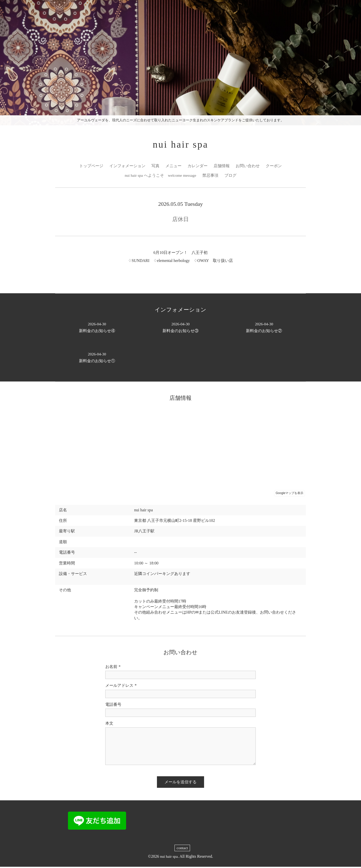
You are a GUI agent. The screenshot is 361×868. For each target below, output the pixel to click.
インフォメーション (127, 167)
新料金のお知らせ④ (97, 328)
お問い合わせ (248, 167)
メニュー (173, 167)
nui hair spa (181, 145)
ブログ (231, 176)
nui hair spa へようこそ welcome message (161, 176)
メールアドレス (121, 687)
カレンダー (198, 167)
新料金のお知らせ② (264, 328)
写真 (155, 167)
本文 (109, 724)
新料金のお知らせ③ (180, 328)
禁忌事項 (211, 176)
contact (182, 849)
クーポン (274, 167)
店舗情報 (222, 167)
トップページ (91, 167)
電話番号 (113, 705)
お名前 (113, 668)
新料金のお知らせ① (97, 358)
